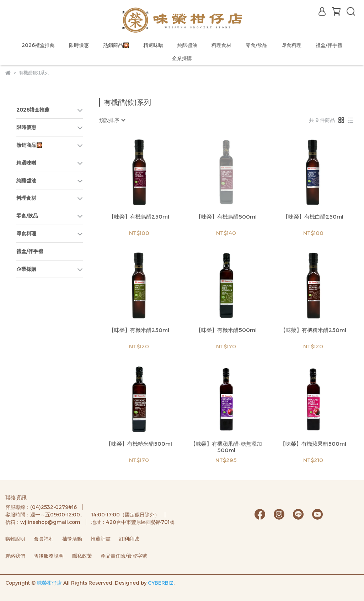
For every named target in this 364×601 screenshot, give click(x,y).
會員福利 (44, 539)
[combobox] (112, 120)
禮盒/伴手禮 (329, 45)
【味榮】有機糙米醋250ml (313, 330)
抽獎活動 (72, 539)
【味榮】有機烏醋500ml (226, 217)
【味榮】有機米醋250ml (139, 330)
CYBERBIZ (161, 583)
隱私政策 (82, 556)
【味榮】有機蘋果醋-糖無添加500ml (226, 447)
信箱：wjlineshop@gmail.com (43, 522)
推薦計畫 (101, 539)
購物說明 (15, 539)
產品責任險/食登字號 (124, 556)
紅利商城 (129, 539)
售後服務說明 (49, 556)
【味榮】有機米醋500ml (226, 330)
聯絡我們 (15, 556)
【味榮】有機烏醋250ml (139, 217)
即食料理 (291, 45)
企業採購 (182, 58)
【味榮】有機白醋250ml (313, 217)
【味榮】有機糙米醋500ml (139, 444)
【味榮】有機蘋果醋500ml (313, 444)
